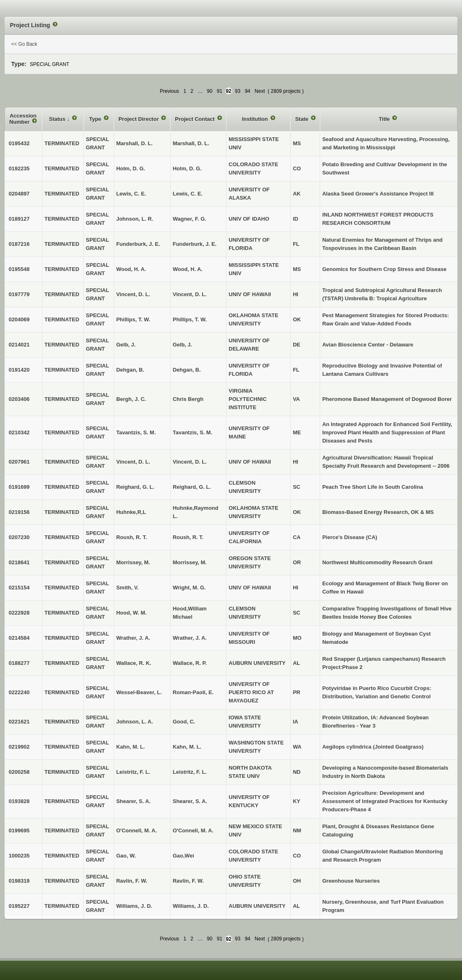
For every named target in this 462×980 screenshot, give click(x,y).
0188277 (19, 663)
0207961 (19, 462)
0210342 (19, 432)
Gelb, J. (183, 345)
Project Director (139, 119)
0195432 (19, 143)
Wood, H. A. (188, 269)
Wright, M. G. (189, 588)
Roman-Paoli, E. (193, 692)
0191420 (19, 370)
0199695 (19, 830)
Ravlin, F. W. (188, 881)
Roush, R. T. (188, 537)
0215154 (19, 588)
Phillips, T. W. (190, 319)
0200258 (19, 772)
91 (220, 91)
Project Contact (196, 119)
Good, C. (184, 722)
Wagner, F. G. (190, 219)
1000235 (19, 856)
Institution (255, 119)
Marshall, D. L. (191, 143)
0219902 (19, 747)
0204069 (19, 319)
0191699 (19, 487)
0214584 (19, 638)
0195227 (19, 906)
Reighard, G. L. (192, 487)
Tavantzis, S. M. (193, 432)
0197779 (19, 294)
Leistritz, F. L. (190, 772)
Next (260, 91)
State (302, 119)
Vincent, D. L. (190, 294)
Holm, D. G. (187, 168)
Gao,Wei (184, 856)
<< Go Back (24, 44)
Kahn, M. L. (187, 747)
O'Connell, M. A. (193, 830)
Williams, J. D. (191, 906)
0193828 (19, 801)
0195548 (19, 269)
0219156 (19, 512)
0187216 (19, 244)
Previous (169, 91)
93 (238, 91)
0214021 (19, 345)
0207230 (19, 537)
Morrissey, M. (190, 562)
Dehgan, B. (187, 370)
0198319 (19, 881)
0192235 (19, 168)
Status (58, 119)
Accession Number (23, 119)
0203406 (19, 399)
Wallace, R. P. (190, 663)
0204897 (19, 194)
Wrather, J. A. (190, 638)
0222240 (19, 692)
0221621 (19, 722)
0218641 (19, 562)
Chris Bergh (188, 399)
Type (96, 119)
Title (385, 119)
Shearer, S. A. (190, 801)
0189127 (19, 219)
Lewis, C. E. (188, 194)
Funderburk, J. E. (195, 244)
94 (247, 91)
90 (210, 91)
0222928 (19, 613)
